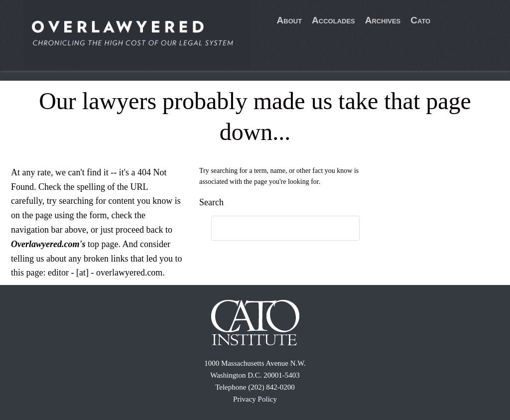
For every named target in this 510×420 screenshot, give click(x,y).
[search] (275, 229)
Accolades (333, 20)
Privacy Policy (255, 399)
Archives (383, 20)
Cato (420, 20)
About (290, 20)
